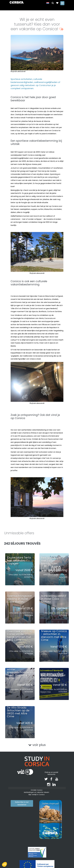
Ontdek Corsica (37, 790)
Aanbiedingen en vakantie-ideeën (36, 792)
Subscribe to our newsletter (22, 803)
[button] (51, 3)
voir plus (37, 745)
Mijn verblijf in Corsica (36, 795)
